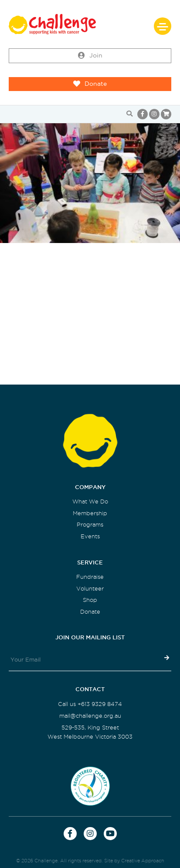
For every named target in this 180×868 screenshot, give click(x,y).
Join (90, 56)
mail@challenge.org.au (90, 716)
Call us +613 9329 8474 (90, 704)
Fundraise (90, 577)
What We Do (90, 502)
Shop (90, 600)
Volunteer (90, 589)
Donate (90, 84)
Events (90, 536)
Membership (90, 513)
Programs (90, 525)
